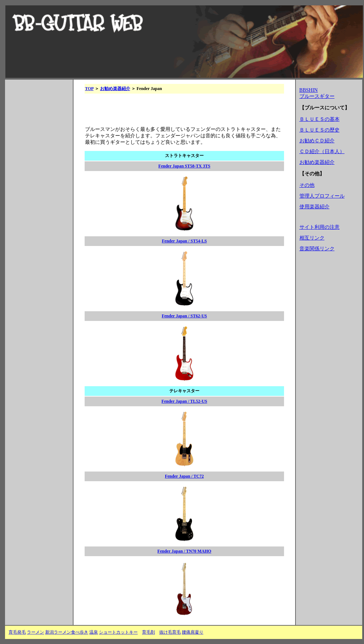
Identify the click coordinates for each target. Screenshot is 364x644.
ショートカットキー (118, 632)
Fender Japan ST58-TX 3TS (185, 166)
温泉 (94, 632)
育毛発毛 (17, 632)
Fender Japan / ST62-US (184, 316)
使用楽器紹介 (315, 207)
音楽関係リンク (317, 249)
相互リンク (312, 238)
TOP (89, 89)
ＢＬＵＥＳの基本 (320, 119)
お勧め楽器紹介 (115, 89)
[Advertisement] (37, 196)
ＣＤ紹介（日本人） (322, 151)
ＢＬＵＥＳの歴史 (320, 130)
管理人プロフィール (322, 196)
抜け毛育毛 (170, 632)
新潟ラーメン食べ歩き (67, 632)
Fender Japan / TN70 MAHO (184, 551)
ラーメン (36, 632)
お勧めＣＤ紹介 (317, 141)
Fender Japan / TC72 (185, 476)
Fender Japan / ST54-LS (184, 241)
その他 (307, 185)
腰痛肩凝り (193, 632)
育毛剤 (148, 632)
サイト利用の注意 (320, 227)
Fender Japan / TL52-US (184, 401)
